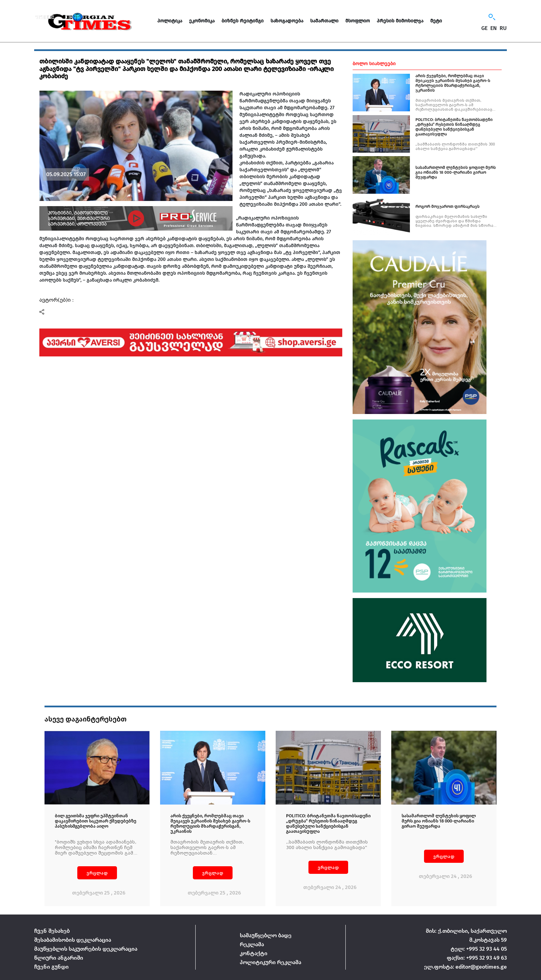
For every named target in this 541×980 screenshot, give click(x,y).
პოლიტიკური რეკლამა (270, 962)
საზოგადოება (287, 21)
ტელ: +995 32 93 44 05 (479, 949)
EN (494, 28)
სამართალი (324, 21)
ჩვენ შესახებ (52, 931)
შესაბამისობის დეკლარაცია (73, 940)
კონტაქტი (254, 953)
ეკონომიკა (202, 21)
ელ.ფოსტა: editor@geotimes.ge (465, 967)
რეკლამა (252, 944)
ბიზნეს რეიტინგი (243, 21)
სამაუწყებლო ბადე (266, 935)
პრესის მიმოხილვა (400, 21)
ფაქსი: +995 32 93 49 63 (477, 958)
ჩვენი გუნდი (51, 967)
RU (503, 28)
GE (484, 28)
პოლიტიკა (170, 21)
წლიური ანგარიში (59, 958)
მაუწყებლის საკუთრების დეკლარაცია (86, 949)
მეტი (436, 21)
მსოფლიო (358, 21)
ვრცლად (97, 873)
